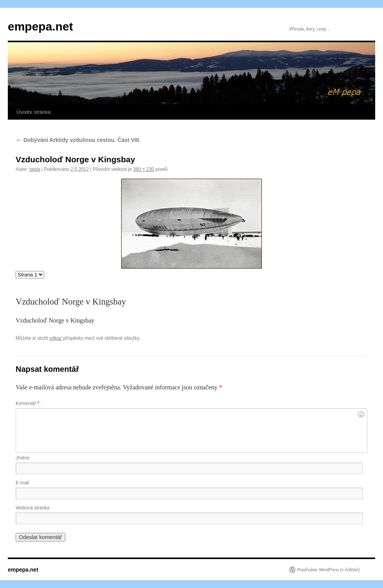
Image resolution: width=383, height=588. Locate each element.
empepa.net (40, 26)
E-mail (22, 483)
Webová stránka (33, 508)
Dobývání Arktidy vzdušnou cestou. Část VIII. (78, 140)
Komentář (27, 403)
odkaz (55, 338)
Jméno (23, 458)
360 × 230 (144, 169)
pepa (35, 169)
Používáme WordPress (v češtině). (329, 570)
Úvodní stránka (33, 112)
